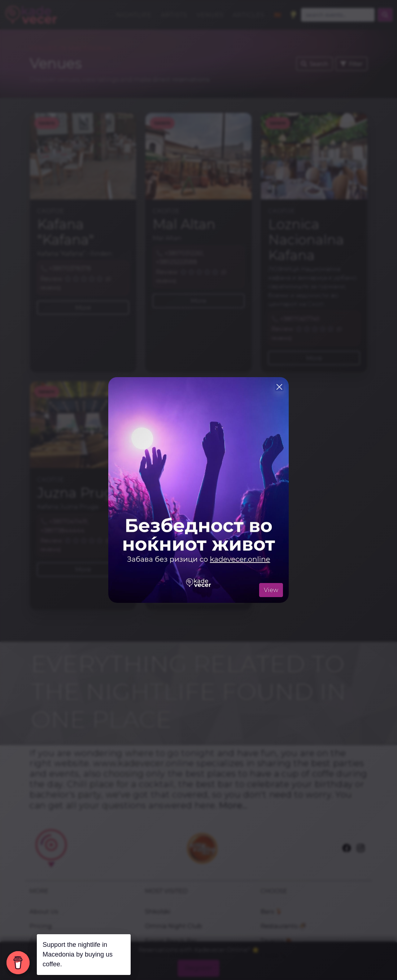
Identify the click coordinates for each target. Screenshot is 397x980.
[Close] (279, 387)
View (271, 590)
